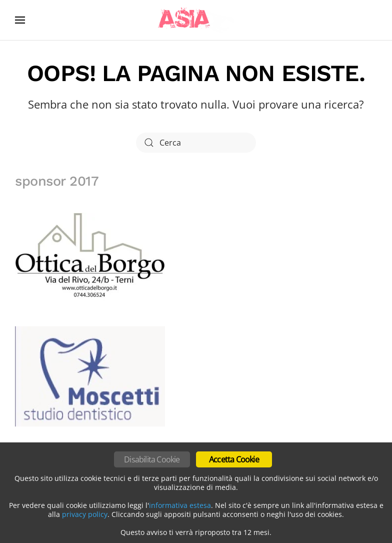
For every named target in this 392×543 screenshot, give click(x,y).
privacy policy (85, 514)
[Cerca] (196, 143)
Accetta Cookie (234, 459)
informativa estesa (180, 505)
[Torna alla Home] (196, 20)
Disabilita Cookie (152, 459)
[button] (20, 20)
